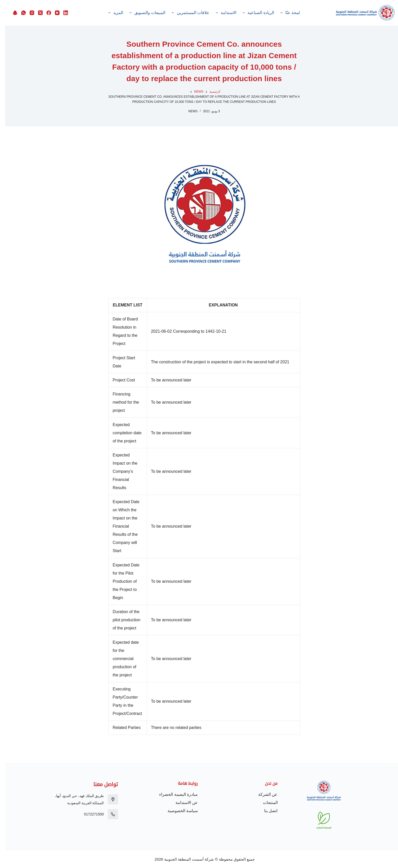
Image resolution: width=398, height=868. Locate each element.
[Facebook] (43, 9)
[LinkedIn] (60, 9)
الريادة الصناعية (276, 13)
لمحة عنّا (308, 13)
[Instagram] (26, 9)
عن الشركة (263, 794)
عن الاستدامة (182, 803)
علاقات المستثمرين (209, 13)
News (188, 111)
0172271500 (89, 814)
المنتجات (265, 803)
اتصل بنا (266, 811)
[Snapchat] (60, 17)
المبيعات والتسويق (165, 13)
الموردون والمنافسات (120, 13)
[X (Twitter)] (34, 9)
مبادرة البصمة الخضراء (173, 794)
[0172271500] (108, 814)
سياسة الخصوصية (178, 811)
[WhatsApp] (17, 9)
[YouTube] (51, 9)
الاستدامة (244, 13)
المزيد (86, 13)
